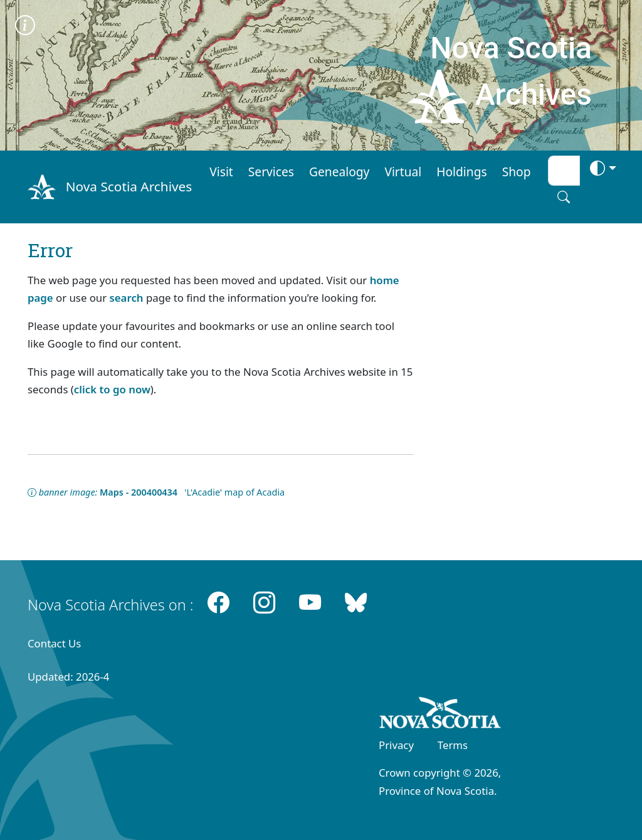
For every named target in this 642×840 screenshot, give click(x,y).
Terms (453, 745)
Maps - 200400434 (139, 492)
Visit (221, 172)
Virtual (403, 172)
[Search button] (564, 197)
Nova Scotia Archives (129, 186)
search (127, 298)
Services (271, 172)
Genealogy (339, 172)
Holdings (461, 172)
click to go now (112, 389)
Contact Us (54, 643)
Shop (517, 172)
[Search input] (564, 171)
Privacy (396, 745)
